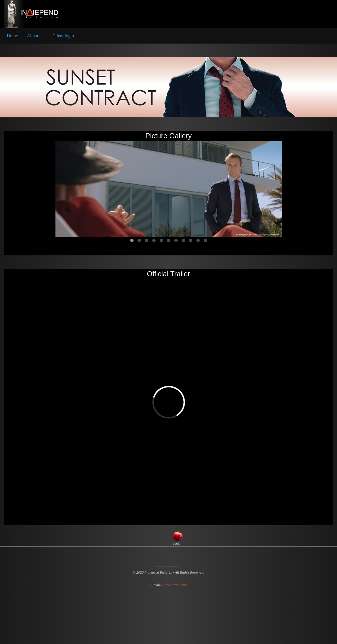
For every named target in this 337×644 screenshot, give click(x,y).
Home (12, 36)
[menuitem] (12, 36)
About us (35, 36)
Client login (63, 36)
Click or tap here (174, 585)
